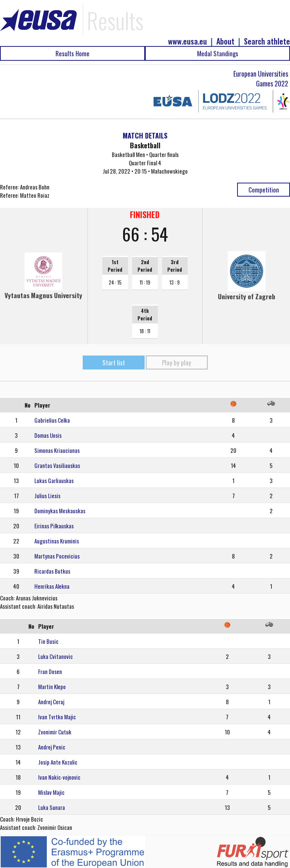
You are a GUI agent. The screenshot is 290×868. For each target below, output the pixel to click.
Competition (264, 190)
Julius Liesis (47, 496)
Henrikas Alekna (52, 586)
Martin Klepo (52, 686)
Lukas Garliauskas (54, 480)
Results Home (72, 53)
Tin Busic (48, 641)
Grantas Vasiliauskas (57, 465)
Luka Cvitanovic (56, 656)
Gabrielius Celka (52, 420)
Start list (114, 362)
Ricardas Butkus (52, 571)
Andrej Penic (52, 747)
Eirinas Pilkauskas (54, 526)
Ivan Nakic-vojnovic (59, 777)
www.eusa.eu (187, 41)
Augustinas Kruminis (57, 541)
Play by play (177, 362)
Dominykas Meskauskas (60, 511)
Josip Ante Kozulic (58, 762)
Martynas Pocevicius (57, 556)
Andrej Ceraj (51, 702)
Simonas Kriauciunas (57, 450)
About (225, 41)
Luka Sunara (52, 807)
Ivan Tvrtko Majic (57, 717)
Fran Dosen (50, 671)
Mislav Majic (51, 792)
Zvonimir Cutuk (55, 732)
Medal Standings (218, 53)
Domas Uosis (48, 435)
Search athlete (267, 41)
